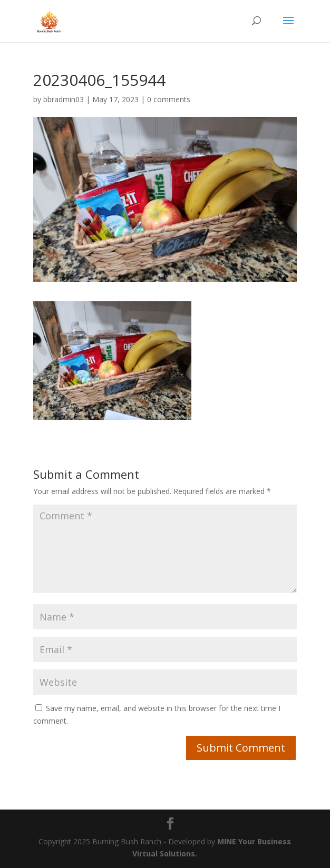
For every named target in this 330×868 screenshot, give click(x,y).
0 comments (169, 99)
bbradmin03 (64, 99)
